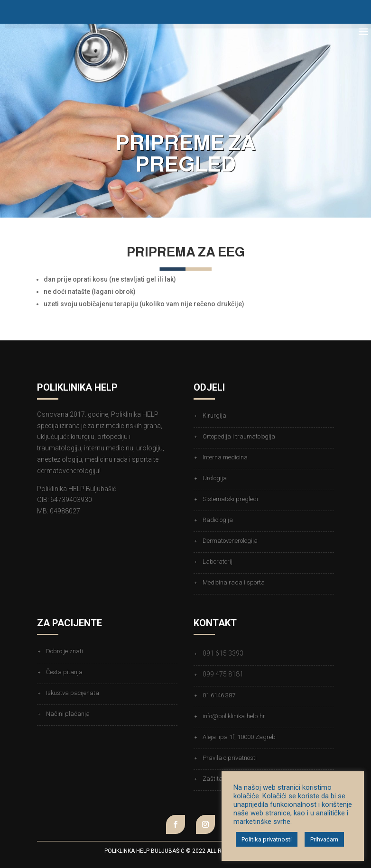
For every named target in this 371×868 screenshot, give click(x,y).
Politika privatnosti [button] (267, 839)
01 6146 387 (219, 695)
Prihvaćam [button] (324, 839)
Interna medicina (225, 457)
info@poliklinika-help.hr (234, 716)
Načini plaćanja (68, 714)
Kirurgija (214, 416)
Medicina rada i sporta (234, 582)
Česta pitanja (64, 672)
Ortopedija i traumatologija (239, 436)
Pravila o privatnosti (230, 758)
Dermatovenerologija (230, 541)
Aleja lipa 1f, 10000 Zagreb (239, 737)
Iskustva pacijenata (73, 693)
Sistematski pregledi (230, 499)
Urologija (215, 478)
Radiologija (218, 520)
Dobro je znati (65, 651)
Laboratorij (218, 562)
